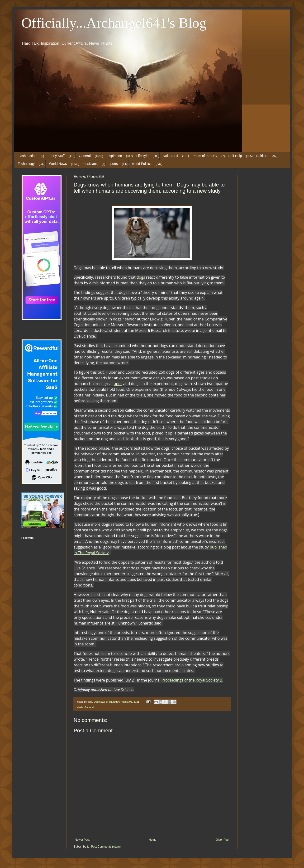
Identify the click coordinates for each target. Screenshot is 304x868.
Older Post (222, 840)
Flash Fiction (27, 156)
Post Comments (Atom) (106, 847)
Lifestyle (142, 156)
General (85, 156)
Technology (26, 164)
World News (58, 164)
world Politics (142, 164)
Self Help (235, 156)
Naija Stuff (171, 156)
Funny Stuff (56, 156)
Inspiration (114, 156)
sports (113, 164)
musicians (90, 164)
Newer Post (82, 840)
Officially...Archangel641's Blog (114, 23)
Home (153, 840)
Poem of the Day (205, 156)
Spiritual (262, 156)
